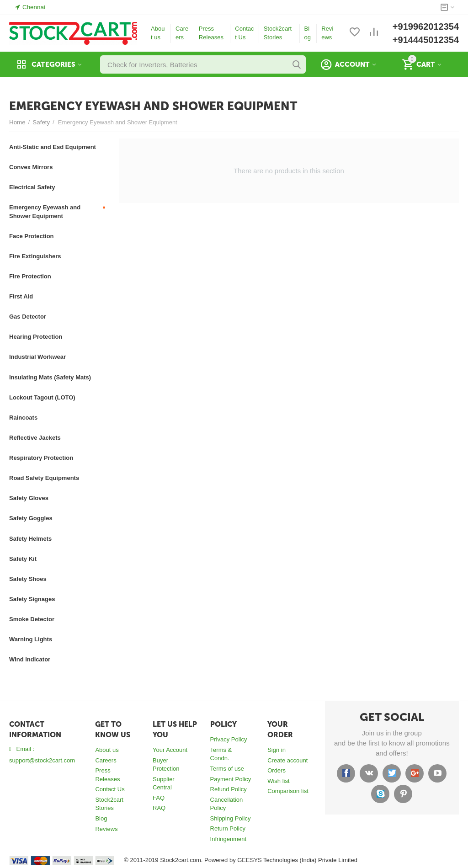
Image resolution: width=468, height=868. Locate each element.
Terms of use (227, 769)
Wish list (278, 781)
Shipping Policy (231, 818)
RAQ (159, 808)
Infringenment (229, 839)
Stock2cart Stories (278, 33)
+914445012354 (426, 40)
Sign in (277, 750)
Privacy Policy (229, 739)
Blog (308, 33)
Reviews (327, 33)
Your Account (170, 750)
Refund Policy (229, 789)
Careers (182, 33)
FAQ (159, 798)
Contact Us (244, 33)
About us (158, 33)
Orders (277, 770)
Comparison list (288, 791)
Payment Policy (231, 779)
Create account (287, 760)
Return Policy (228, 828)
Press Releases (211, 33)
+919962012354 (426, 27)
